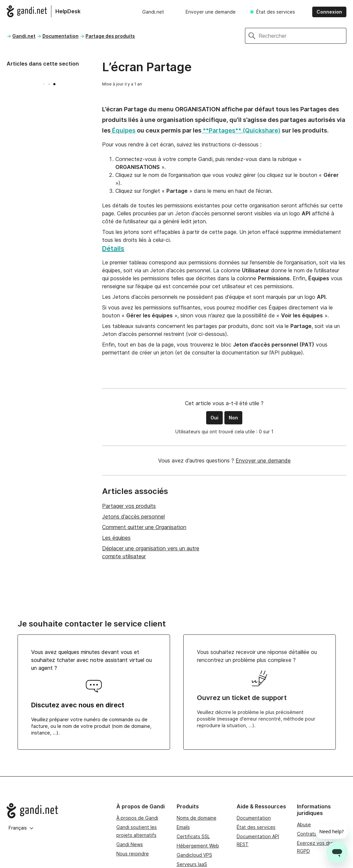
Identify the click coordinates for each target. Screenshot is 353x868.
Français (21, 828)
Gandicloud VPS (194, 855)
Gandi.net (153, 12)
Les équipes (116, 538)
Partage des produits (110, 36)
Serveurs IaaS (192, 864)
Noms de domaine (197, 818)
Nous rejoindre (133, 854)
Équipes (123, 130)
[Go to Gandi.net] (56, 811)
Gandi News (130, 844)
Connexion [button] (329, 12)
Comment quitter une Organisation (144, 527)
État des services (276, 12)
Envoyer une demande (211, 12)
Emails (183, 827)
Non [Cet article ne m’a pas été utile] (233, 418)
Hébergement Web (198, 846)
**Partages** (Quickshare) (241, 130)
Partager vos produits (129, 506)
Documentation (60, 36)
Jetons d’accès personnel (133, 516)
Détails (113, 248)
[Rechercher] (302, 36)
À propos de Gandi (137, 818)
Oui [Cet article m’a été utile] (214, 418)
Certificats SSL (193, 836)
